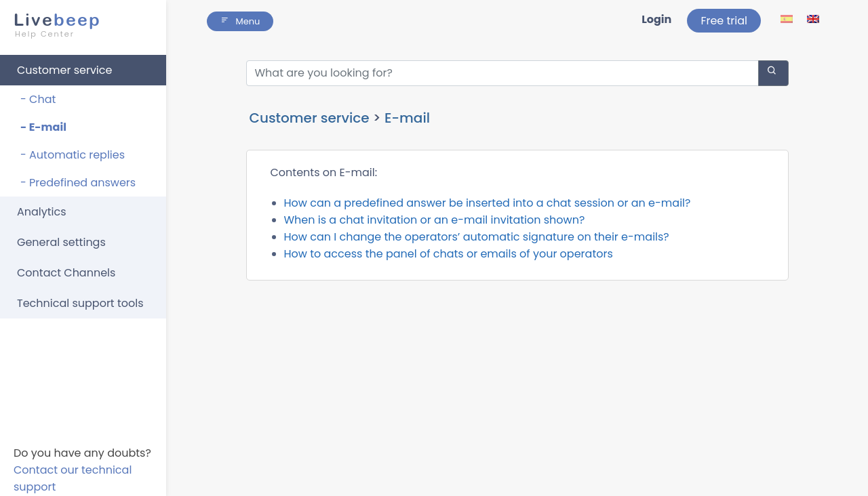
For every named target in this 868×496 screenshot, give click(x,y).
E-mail (407, 118)
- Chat (38, 99)
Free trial (724, 21)
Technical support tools (80, 303)
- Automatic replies (73, 155)
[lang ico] (788, 19)
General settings (61, 242)
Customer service (64, 70)
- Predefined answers (78, 183)
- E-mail (43, 127)
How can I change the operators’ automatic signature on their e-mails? (477, 237)
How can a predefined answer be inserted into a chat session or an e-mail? (488, 203)
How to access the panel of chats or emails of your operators (449, 254)
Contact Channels (66, 273)
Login (656, 19)
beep (79, 25)
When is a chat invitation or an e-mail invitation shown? (435, 220)
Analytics (42, 212)
